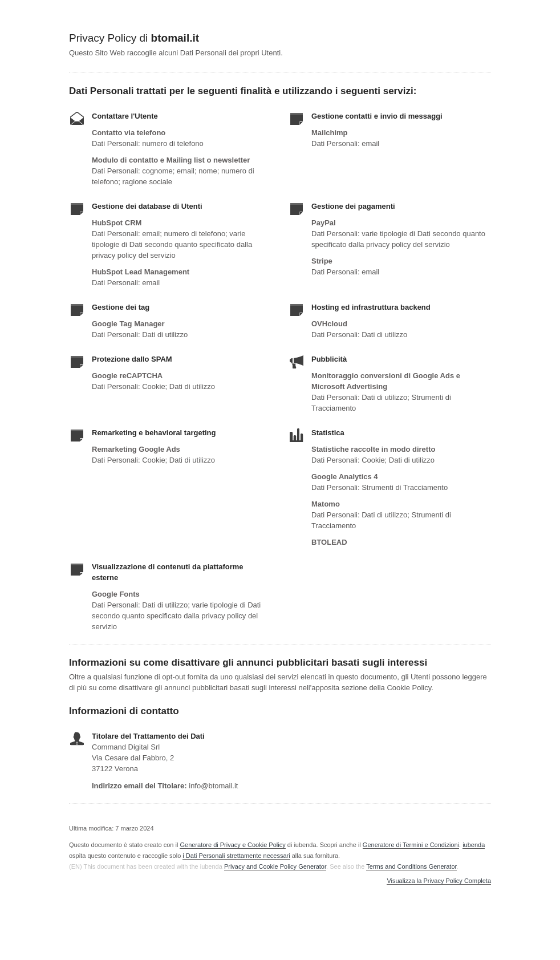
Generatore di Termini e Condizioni (411, 845)
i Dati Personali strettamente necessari (236, 856)
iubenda (474, 845)
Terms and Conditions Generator (411, 866)
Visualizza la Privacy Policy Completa (439, 881)
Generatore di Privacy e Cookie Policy (232, 845)
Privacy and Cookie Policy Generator (275, 866)
